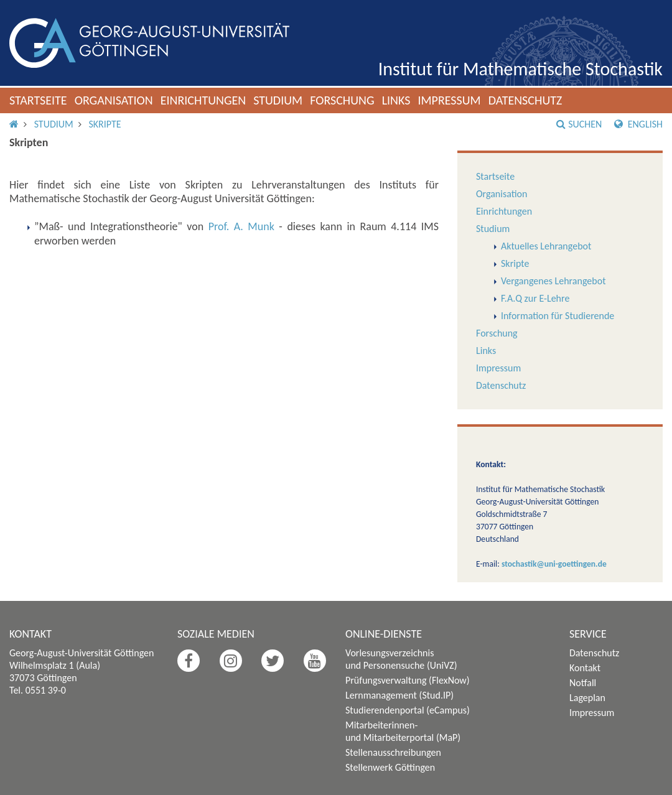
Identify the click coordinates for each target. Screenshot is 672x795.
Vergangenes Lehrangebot (553, 281)
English (638, 124)
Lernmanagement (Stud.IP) (399, 695)
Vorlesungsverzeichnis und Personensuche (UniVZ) (401, 659)
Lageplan (587, 698)
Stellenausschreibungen (393, 752)
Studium (278, 100)
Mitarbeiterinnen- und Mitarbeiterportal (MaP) (403, 731)
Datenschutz (525, 100)
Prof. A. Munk (241, 226)
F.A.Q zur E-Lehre (535, 298)
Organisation (114, 100)
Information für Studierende (558, 316)
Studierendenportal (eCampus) (408, 710)
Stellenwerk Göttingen (390, 767)
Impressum (449, 100)
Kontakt (585, 668)
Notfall (583, 683)
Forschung (342, 100)
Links (396, 100)
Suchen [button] (579, 124)
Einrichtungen (203, 100)
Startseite (38, 100)
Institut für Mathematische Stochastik (520, 69)
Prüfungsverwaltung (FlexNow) (408, 680)
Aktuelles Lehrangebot (546, 246)
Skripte (105, 124)
